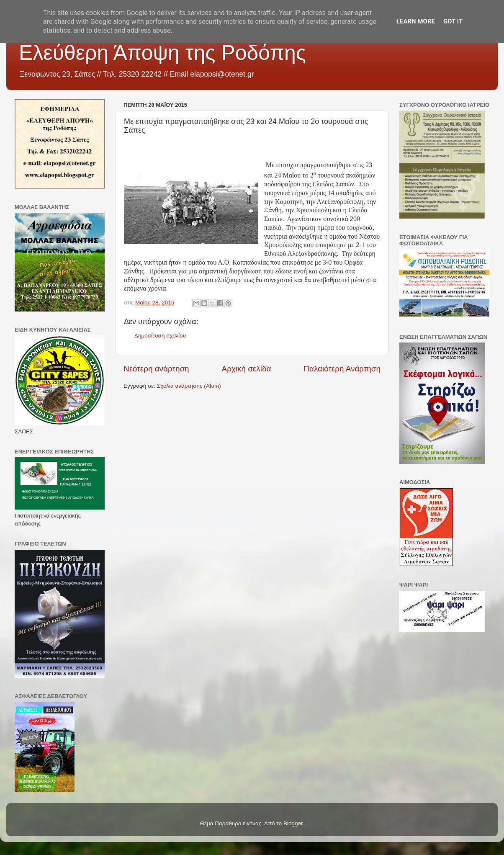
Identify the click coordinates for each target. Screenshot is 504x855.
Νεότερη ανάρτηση (156, 369)
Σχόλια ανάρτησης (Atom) (189, 386)
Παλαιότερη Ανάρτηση (342, 369)
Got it (453, 21)
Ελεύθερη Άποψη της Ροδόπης (162, 53)
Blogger (293, 823)
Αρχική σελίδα (247, 369)
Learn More (416, 21)
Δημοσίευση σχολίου (160, 336)
